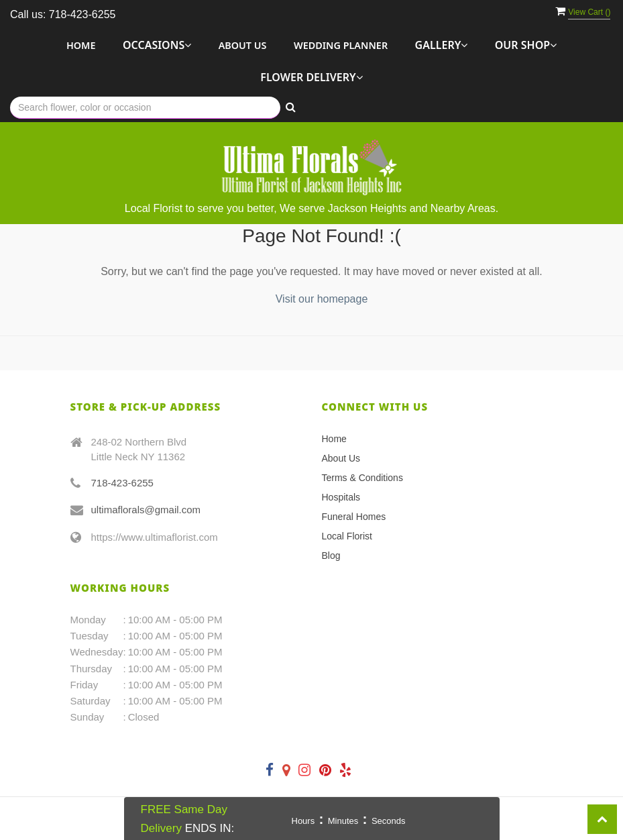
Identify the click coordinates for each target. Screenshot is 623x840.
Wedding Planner (341, 45)
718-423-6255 (122, 483)
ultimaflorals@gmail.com (146, 510)
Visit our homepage (322, 299)
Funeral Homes (354, 517)
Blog (331, 556)
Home (81, 45)
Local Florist (347, 536)
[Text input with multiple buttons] (145, 108)
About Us (243, 45)
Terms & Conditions (362, 478)
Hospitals (341, 497)
